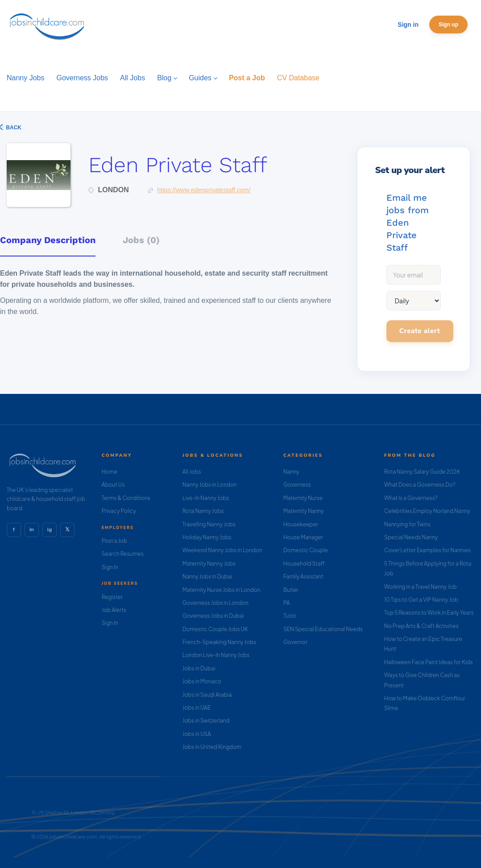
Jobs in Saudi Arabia (207, 695)
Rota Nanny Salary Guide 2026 (422, 472)
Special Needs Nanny (411, 537)
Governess (297, 485)
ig (50, 529)
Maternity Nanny (304, 511)
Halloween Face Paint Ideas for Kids (429, 662)
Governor (295, 642)
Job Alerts (114, 610)
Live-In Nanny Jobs (206, 498)
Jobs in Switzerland (206, 721)
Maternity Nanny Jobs (209, 564)
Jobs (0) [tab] (141, 240)
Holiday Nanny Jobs (207, 537)
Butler (291, 590)
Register (112, 597)
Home (110, 472)
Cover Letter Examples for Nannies (427, 550)
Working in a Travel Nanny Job (421, 587)
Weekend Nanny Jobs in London (222, 550)
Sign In (110, 567)
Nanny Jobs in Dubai (207, 577)
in (32, 529)
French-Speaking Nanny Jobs (219, 642)
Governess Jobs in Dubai (213, 616)
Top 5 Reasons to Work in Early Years (429, 613)
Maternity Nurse (303, 498)
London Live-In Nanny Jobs (216, 655)
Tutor (290, 616)
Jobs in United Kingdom (212, 747)
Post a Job (114, 541)
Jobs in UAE (197, 708)
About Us (113, 485)
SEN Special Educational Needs (323, 629)
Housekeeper (301, 524)
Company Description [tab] (48, 240)
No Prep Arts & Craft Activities (421, 626)
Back (13, 128)
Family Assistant (303, 577)
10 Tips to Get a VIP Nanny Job (421, 600)
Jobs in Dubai (199, 668)
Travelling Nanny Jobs (209, 524)
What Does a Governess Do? (420, 485)
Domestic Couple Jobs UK (215, 629)
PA (287, 603)
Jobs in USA (197, 734)
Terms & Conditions (126, 498)
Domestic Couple (306, 550)
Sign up (448, 25)
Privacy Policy (119, 511)
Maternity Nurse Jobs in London (222, 590)
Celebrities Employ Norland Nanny (427, 511)
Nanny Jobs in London (210, 485)
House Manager (303, 537)
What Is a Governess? (411, 498)
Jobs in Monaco (202, 681)
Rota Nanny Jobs (203, 511)
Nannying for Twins (407, 524)
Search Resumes (123, 554)
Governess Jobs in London (216, 603)
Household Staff (304, 564)
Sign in (408, 25)
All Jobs (192, 472)
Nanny (291, 472)
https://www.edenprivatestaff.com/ (204, 190)
